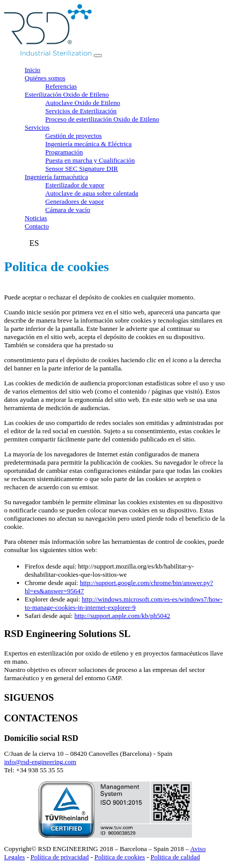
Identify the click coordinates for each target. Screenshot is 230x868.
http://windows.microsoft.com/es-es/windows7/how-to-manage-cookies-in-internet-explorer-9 (124, 603)
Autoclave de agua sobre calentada (92, 193)
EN (10, 243)
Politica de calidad (175, 857)
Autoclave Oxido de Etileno (83, 103)
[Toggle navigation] (98, 56)
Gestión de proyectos (74, 136)
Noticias (36, 218)
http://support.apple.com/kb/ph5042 (122, 616)
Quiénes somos (45, 78)
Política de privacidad (59, 857)
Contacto (37, 226)
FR (22, 243)
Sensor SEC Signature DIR (82, 169)
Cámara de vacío (68, 210)
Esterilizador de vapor (75, 185)
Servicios (37, 127)
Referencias (61, 86)
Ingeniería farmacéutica (56, 177)
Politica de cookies (119, 857)
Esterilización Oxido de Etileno (67, 94)
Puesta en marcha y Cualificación (90, 160)
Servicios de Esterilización (81, 111)
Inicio (32, 70)
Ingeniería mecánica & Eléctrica (89, 144)
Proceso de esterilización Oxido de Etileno (102, 119)
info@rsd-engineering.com (40, 762)
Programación (64, 152)
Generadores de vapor (75, 201)
